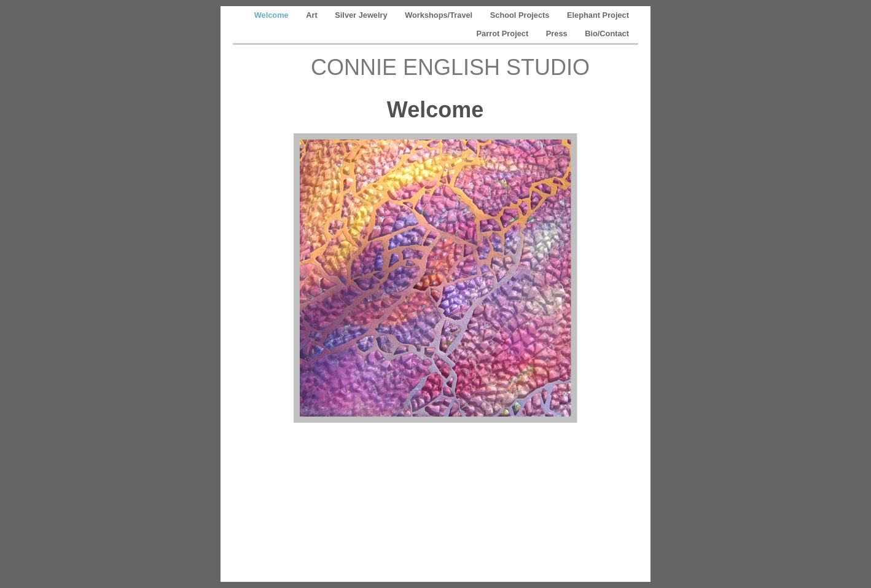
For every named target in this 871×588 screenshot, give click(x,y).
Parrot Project (504, 33)
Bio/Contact (607, 33)
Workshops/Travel (440, 15)
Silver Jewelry (362, 15)
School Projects (521, 15)
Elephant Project (598, 15)
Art (313, 15)
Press (558, 33)
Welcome (273, 15)
